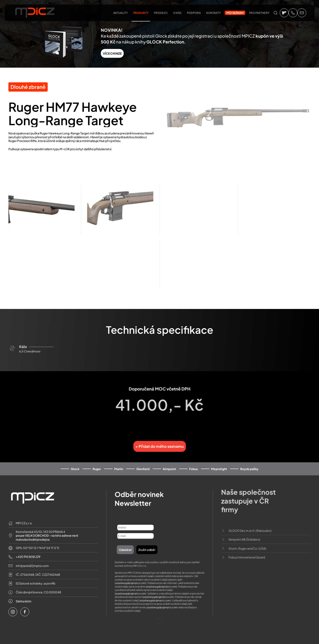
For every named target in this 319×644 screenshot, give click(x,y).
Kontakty (214, 13)
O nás (177, 13)
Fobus (194, 463)
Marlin (119, 463)
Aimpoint (169, 463)
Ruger (97, 463)
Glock (75, 463)
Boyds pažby (249, 463)
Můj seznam (235, 13)
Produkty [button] (141, 13)
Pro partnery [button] (259, 13)
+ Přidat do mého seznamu (160, 441)
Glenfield (143, 463)
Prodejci (161, 13)
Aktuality (121, 13)
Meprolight (219, 463)
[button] (276, 13)
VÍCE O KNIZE (112, 53)
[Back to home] (35, 14)
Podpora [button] (194, 13)
